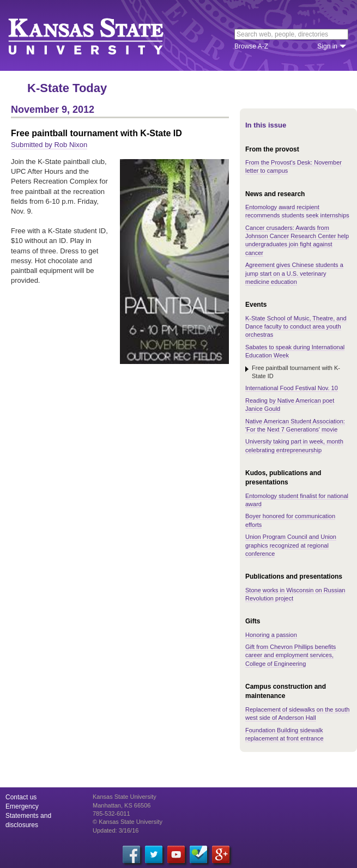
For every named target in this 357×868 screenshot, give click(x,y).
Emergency (22, 806)
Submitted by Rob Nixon (49, 145)
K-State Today (67, 88)
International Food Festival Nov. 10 (292, 388)
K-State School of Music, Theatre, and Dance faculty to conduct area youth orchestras (296, 327)
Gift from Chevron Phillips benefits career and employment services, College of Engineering (291, 655)
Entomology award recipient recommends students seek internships (297, 211)
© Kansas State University (128, 822)
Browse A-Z (251, 46)
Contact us (21, 797)
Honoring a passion (271, 635)
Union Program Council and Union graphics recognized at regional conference (291, 545)
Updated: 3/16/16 (116, 830)
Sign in (327, 46)
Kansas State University (99, 35)
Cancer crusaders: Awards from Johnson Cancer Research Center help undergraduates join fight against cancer (297, 240)
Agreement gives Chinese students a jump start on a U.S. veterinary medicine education (294, 273)
